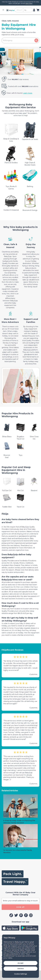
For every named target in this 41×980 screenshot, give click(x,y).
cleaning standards (9, 548)
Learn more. (28, 93)
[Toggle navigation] (4, 10)
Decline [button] (21, 969)
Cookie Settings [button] (21, 974)
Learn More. (29, 3)
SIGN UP (20, 907)
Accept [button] (20, 963)
